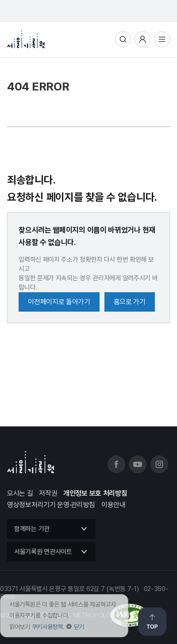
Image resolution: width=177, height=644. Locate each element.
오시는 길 (20, 493)
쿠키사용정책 (47, 627)
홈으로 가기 (130, 302)
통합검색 (123, 39)
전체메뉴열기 (162, 39)
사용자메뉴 (142, 39)
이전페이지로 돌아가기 (59, 302)
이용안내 (114, 505)
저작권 (48, 493)
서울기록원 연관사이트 (43, 552)
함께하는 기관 (32, 529)
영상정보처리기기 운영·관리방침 (51, 505)
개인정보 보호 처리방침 (95, 493)
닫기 (79, 627)
